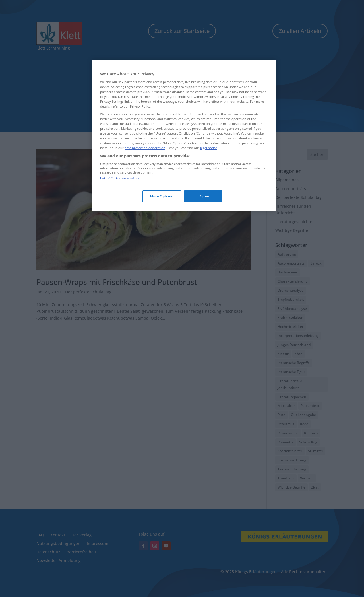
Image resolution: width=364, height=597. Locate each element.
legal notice (209, 148)
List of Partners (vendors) (120, 178)
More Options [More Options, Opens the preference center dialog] (162, 196)
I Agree (203, 196)
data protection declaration (145, 148)
